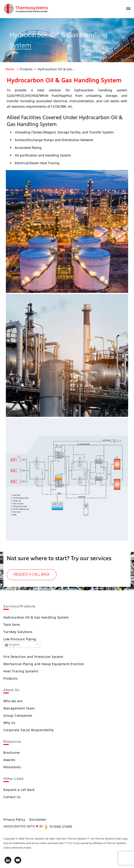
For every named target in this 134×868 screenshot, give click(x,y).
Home (10, 69)
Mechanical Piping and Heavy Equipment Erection (44, 664)
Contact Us (12, 797)
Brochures (12, 753)
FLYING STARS (58, 826)
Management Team (19, 708)
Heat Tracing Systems (21, 671)
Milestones (12, 767)
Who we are (13, 701)
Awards (9, 760)
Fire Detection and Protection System (33, 657)
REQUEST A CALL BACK (32, 575)
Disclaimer (38, 819)
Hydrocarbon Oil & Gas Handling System (36, 617)
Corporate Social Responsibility (29, 730)
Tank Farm (12, 625)
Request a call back (19, 790)
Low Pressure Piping (20, 639)
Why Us (9, 723)
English (12, 645)
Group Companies (18, 715)
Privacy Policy (14, 819)
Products (10, 678)
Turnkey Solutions (18, 632)
